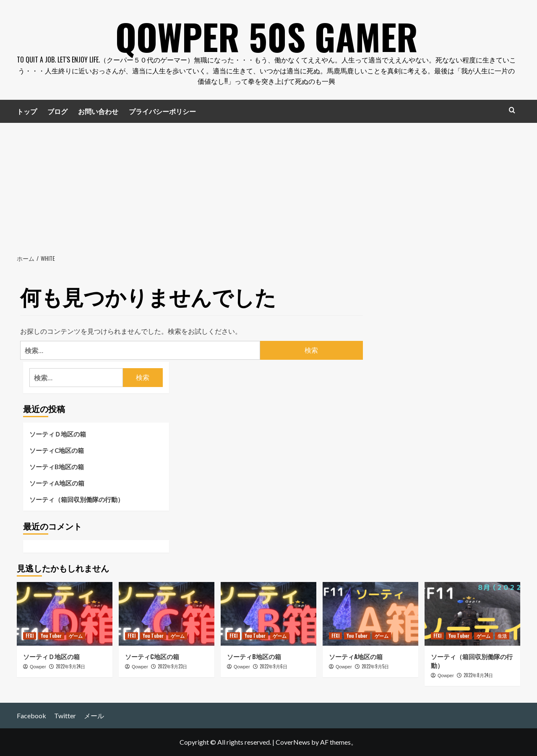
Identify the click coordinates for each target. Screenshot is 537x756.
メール (94, 716)
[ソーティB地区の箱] (268, 614)
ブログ (57, 111)
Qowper (38, 667)
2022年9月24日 (70, 666)
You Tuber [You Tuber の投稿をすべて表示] (51, 636)
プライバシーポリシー (162, 111)
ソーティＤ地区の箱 (58, 434)
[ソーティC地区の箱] (167, 614)
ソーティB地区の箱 (57, 467)
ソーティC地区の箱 (57, 450)
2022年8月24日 (478, 675)
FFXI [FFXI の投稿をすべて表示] (30, 636)
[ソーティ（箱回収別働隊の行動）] (472, 614)
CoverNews (293, 742)
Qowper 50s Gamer (266, 34)
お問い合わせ (98, 111)
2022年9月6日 (274, 666)
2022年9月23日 (172, 666)
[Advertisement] (268, 186)
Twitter (65, 716)
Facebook (31, 716)
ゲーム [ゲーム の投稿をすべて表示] (76, 636)
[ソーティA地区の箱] (370, 614)
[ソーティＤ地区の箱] (65, 614)
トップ (27, 111)
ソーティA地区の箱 (57, 483)
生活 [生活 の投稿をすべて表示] (502, 636)
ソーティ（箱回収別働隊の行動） (77, 499)
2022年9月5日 (375, 666)
